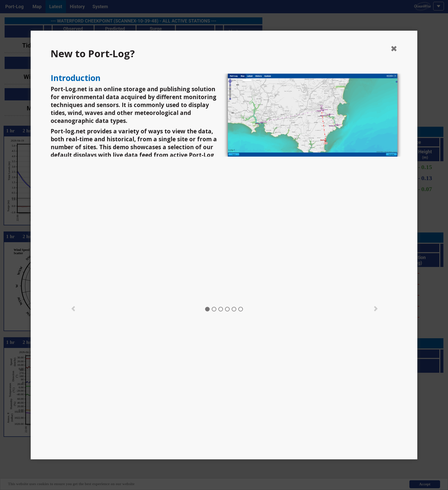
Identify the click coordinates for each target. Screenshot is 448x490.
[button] (73, 308)
